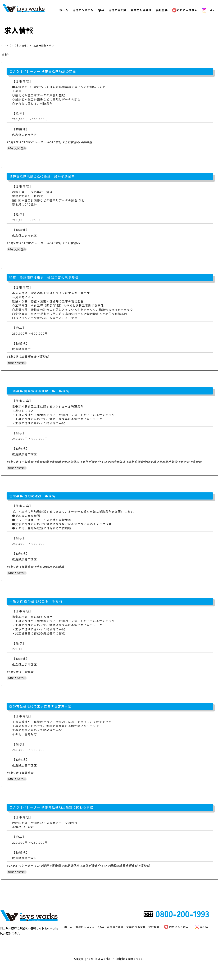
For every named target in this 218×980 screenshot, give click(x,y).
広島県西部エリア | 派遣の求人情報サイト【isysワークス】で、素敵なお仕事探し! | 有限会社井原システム (37, 8)
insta (209, 10)
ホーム (64, 10)
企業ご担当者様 (141, 10)
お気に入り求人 (186, 10)
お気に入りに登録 (17, 148)
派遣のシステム (83, 10)
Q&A (101, 10)
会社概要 (162, 10)
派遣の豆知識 (117, 10)
